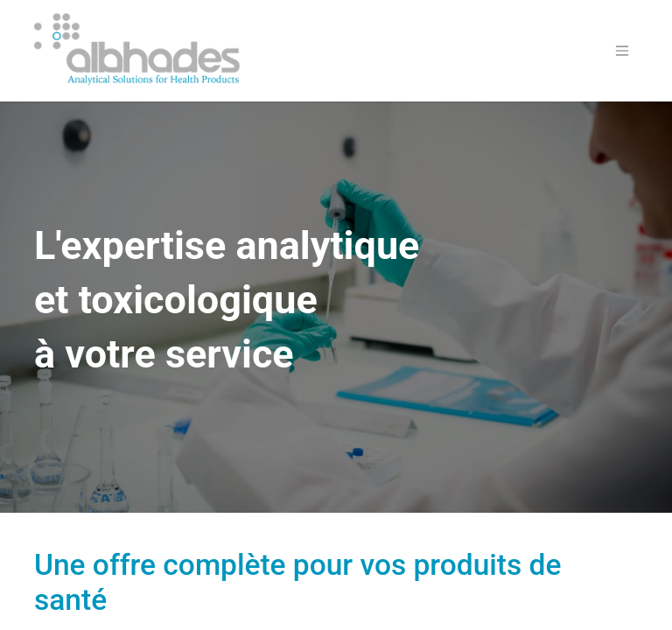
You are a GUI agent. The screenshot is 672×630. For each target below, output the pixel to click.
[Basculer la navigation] (622, 51)
